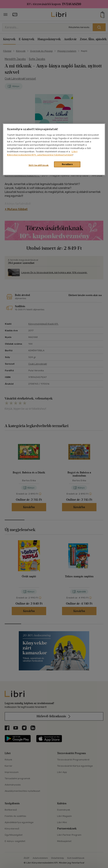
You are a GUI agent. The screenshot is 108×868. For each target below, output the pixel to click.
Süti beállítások (39, 165)
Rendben (67, 164)
